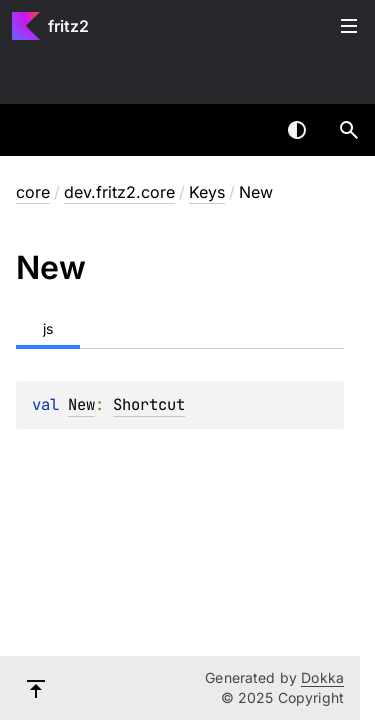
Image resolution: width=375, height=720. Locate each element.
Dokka (322, 677)
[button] (349, 130)
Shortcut (149, 404)
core (33, 192)
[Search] (349, 130)
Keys (207, 192)
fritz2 (68, 26)
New (81, 404)
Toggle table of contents (349, 26)
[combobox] (245, 130)
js (48, 328)
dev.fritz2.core (119, 192)
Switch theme (297, 130)
